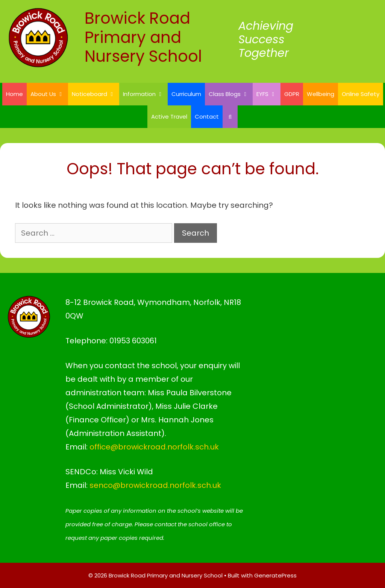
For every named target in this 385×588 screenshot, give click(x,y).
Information (145, 94)
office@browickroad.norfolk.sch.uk (154, 447)
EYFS (268, 94)
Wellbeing (321, 94)
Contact (207, 117)
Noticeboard (95, 94)
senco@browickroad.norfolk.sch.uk (155, 485)
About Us (49, 94)
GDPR (292, 94)
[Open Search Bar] (230, 117)
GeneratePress (275, 575)
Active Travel (169, 117)
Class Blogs (231, 94)
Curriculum (186, 94)
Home (14, 94)
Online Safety (361, 94)
